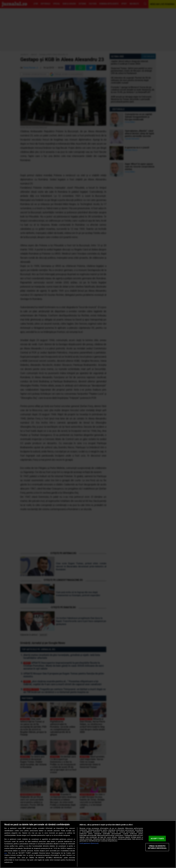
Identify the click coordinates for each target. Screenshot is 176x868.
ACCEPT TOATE (157, 839)
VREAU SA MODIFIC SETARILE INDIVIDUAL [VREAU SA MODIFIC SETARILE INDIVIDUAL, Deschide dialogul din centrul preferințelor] (157, 847)
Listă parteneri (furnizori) (89, 843)
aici (6, 853)
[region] (88, 844)
